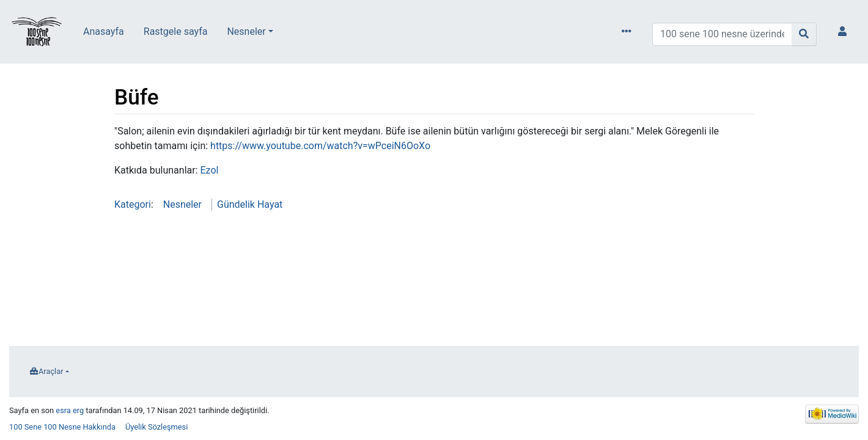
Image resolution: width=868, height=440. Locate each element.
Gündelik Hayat (250, 204)
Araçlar (51, 371)
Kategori (133, 204)
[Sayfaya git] (804, 34)
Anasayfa (104, 31)
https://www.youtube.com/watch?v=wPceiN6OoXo (320, 146)
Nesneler (246, 31)
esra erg (70, 410)
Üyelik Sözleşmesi (156, 427)
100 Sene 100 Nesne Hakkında (62, 427)
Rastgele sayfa (176, 31)
